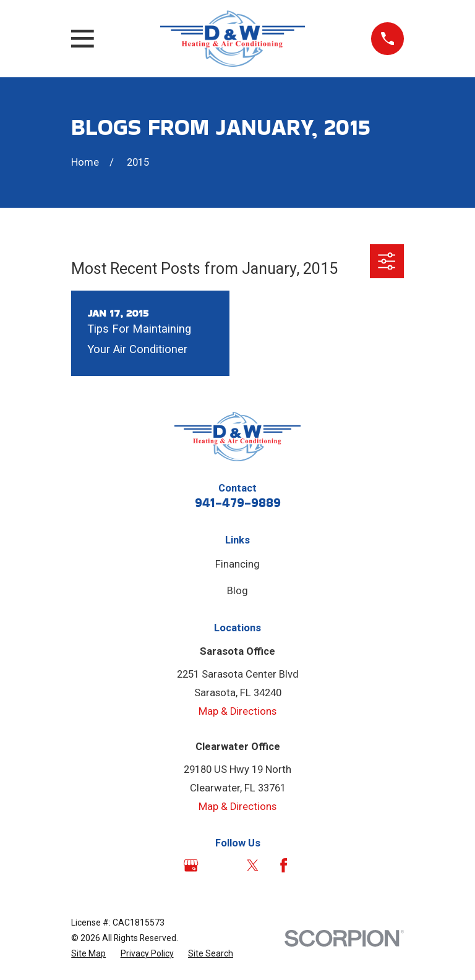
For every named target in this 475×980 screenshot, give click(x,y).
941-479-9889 (238, 502)
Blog (237, 591)
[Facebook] (284, 865)
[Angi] (222, 865)
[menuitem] (88, 954)
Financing (237, 564)
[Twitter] (253, 865)
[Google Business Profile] (191, 865)
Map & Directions (237, 711)
